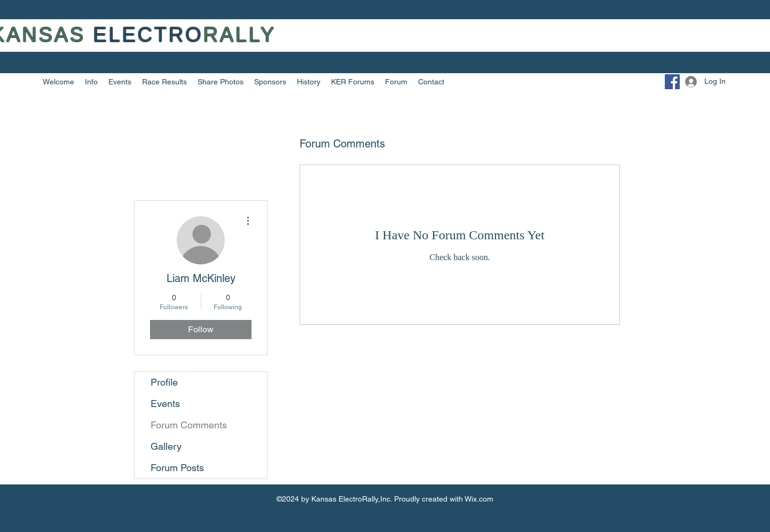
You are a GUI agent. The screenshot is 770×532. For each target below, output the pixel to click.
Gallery (166, 446)
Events (165, 404)
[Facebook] (672, 82)
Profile (164, 382)
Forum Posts (177, 468)
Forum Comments (189, 425)
